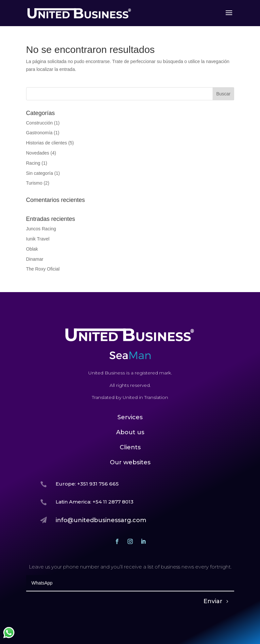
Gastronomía (39, 133)
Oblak (32, 249)
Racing (33, 163)
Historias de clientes (47, 143)
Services (130, 417)
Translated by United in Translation (130, 397)
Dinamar (35, 259)
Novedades (38, 153)
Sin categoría (40, 173)
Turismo (34, 183)
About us (130, 432)
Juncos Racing (41, 229)
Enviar (213, 601)
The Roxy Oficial (43, 269)
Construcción (40, 123)
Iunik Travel (38, 239)
